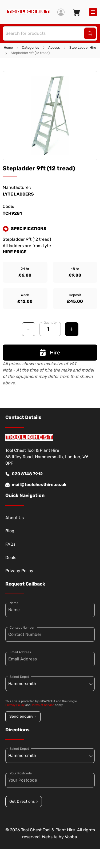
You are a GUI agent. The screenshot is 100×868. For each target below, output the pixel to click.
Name (14, 603)
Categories (31, 47)
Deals (11, 558)
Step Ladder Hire (83, 47)
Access (54, 47)
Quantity (50, 323)
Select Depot (19, 677)
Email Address (20, 652)
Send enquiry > (23, 716)
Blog (10, 531)
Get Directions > (23, 802)
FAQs (10, 544)
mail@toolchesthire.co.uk (36, 485)
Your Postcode (21, 773)
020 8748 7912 (24, 474)
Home (8, 47)
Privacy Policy (19, 571)
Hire (50, 353)
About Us (15, 518)
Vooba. (71, 837)
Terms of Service (43, 705)
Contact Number (22, 628)
